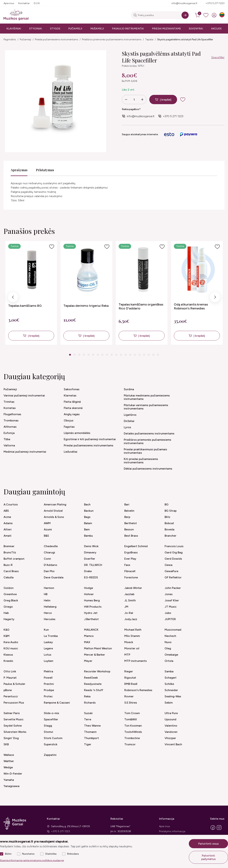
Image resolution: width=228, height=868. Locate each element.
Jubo (168, 613)
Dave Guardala (54, 577)
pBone (8, 690)
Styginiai (36, 29)
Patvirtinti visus (208, 844)
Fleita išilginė (72, 402)
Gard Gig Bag (174, 552)
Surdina (129, 389)
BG (167, 504)
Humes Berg (92, 600)
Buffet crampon (14, 559)
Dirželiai (129, 421)
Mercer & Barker (94, 655)
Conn (47, 559)
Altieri (8, 529)
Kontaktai (24, 3)
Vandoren (171, 732)
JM (126, 607)
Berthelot (131, 523)
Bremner (9, 546)
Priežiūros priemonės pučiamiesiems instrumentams (112, 40)
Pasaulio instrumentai (128, 29)
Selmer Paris (12, 713)
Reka (87, 696)
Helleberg (50, 607)
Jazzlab (129, 594)
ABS (6, 511)
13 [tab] (126, 355)
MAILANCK (91, 630)
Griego (8, 607)
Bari (127, 504)
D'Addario (50, 565)
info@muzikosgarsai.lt (184, 3)
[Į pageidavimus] (52, 247)
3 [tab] (79, 355)
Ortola (169, 661)
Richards (90, 703)
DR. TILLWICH (93, 565)
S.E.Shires (131, 703)
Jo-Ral (129, 613)
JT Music (171, 607)
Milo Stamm (132, 636)
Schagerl (170, 678)
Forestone (131, 577)
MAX (87, 642)
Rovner (129, 696)
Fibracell (130, 571)
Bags (87, 517)
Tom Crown (132, 713)
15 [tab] (135, 355)
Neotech (170, 636)
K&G (7, 630)
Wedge (8, 767)
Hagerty (9, 619)
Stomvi (48, 732)
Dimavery (90, 552)
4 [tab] (84, 355)
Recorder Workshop (97, 671)
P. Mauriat (10, 678)
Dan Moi (49, 571)
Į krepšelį (166, 100)
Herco (48, 613)
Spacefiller (218, 57)
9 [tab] (107, 355)
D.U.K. (37, 3)
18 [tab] (149, 355)
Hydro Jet (91, 613)
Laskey (48, 642)
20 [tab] (158, 355)
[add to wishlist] (186, 100)
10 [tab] (112, 355)
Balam (88, 523)
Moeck (129, 642)
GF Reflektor (173, 577)
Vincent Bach (173, 744)
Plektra (48, 671)
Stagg (48, 726)
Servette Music (14, 719)
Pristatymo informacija (172, 831)
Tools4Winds (133, 732)
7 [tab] (98, 355)
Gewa (169, 565)
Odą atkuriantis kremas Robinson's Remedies (191, 306)
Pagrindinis (10, 40)
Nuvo (168, 642)
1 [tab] (70, 355)
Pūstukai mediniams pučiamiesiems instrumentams (147, 397)
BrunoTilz (10, 552)
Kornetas (10, 408)
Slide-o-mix (51, 713)
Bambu (88, 536)
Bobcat (169, 523)
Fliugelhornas (12, 414)
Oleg (168, 648)
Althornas (10, 427)
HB (46, 594)
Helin (47, 600)
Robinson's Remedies (138, 690)
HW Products (93, 607)
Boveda (169, 529)
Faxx (127, 565)
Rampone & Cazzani (57, 703)
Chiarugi (49, 552)
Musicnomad (173, 630)
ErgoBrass (131, 552)
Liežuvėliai (71, 452)
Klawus (8, 655)
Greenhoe (10, 594)
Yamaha (9, 780)
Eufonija (9, 433)
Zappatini (50, 755)
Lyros (127, 427)
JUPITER (170, 619)
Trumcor (130, 744)
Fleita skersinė (73, 408)
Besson (129, 529)
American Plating (55, 504)
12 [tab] (121, 355)
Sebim (169, 703)
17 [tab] (144, 355)
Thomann (90, 732)
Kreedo (8, 661)
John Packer (173, 588)
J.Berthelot (91, 619)
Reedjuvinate (93, 684)
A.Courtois (11, 504)
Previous (13, 298)
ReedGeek (91, 678)
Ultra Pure (171, 713)
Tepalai (149, 40)
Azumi (48, 529)
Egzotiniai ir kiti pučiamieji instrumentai (90, 439)
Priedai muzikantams (166, 29)
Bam (87, 529)
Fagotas (69, 427)
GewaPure (171, 571)
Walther (9, 761)
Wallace (9, 755)
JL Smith (130, 600)
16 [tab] (139, 355)
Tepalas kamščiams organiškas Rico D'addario (141, 306)
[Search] (185, 15)
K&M (7, 636)
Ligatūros (130, 415)
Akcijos (216, 29)
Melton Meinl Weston (98, 648)
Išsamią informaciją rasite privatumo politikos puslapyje (32, 860)
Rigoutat (130, 678)
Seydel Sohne (13, 726)
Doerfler (90, 559)
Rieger (129, 671)
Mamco (89, 636)
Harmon (49, 588)
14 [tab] (130, 355)
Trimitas (9, 402)
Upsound (170, 719)
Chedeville (51, 546)
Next (215, 298)
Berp (127, 517)
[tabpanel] (31, 293)
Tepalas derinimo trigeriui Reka (86, 306)
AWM (47, 523)
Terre (88, 719)
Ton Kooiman (133, 726)
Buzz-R (8, 565)
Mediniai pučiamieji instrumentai (25, 452)
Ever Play (130, 559)
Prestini (49, 684)
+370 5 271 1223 (215, 3)
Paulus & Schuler (14, 684)
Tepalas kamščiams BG (25, 306)
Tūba (7, 439)
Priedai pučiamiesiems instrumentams (57, 40)
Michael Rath (133, 630)
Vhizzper (170, 738)
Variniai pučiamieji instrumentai (24, 395)
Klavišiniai (14, 29)
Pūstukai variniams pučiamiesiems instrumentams (146, 407)
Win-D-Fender (13, 774)
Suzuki (88, 713)
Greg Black (11, 600)
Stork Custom (53, 738)
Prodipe (49, 690)
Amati (7, 536)
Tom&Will (131, 719)
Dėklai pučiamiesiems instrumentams (148, 469)
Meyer (88, 661)
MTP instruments (136, 661)
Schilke (169, 684)
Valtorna (9, 445)
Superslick (51, 744)
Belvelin (129, 511)
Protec (48, 696)
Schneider (171, 690)
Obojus (69, 420)
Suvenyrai (196, 29)
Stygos (55, 29)
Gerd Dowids (173, 559)
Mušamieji (97, 29)
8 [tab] (102, 355)
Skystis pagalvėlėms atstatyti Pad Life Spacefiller (185, 40)
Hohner (89, 594)
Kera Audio (11, 642)
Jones (169, 594)
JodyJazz (131, 619)
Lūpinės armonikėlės (77, 433)
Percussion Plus (14, 703)
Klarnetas (70, 395)
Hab (6, 613)
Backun (89, 511)
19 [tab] (153, 355)
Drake (88, 571)
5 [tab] (88, 355)
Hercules (50, 619)
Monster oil (132, 648)
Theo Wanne (92, 726)
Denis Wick (91, 546)
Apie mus (9, 3)
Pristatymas (45, 170)
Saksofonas (72, 389)
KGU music (11, 648)
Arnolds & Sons (54, 517)
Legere (48, 648)
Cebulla (9, 577)
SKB (6, 744)
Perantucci (11, 696)
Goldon (9, 588)
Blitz (167, 517)
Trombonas (11, 420)
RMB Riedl (131, 684)
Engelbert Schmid (136, 546)
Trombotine (132, 738)
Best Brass (131, 536)
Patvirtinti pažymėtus (208, 857)
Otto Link (10, 671)
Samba (169, 671)
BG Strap (171, 511)
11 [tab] (116, 355)
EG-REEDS (91, 577)
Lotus (48, 655)
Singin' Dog (11, 738)
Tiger (88, 744)
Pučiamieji (75, 29)
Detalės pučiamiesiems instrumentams (149, 433)
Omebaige (171, 655)
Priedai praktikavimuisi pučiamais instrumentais (145, 451)
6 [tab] (93, 355)
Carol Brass (11, 571)
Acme (7, 517)
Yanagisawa (11, 786)
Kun (46, 630)
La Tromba (51, 636)
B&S (46, 536)
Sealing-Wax (173, 696)
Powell (48, 678)
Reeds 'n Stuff (94, 690)
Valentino (171, 726)
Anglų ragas (72, 414)
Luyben (49, 661)
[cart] (198, 15)
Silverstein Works (15, 732)
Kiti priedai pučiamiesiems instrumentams (141, 461)
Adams (8, 523)
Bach (87, 504)
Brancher (170, 536)
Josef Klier (172, 600)
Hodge (89, 588)
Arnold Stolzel (53, 511)
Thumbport (91, 738)
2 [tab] (75, 355)
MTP (127, 655)
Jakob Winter (133, 588)
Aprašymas (19, 170)
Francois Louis (174, 546)
